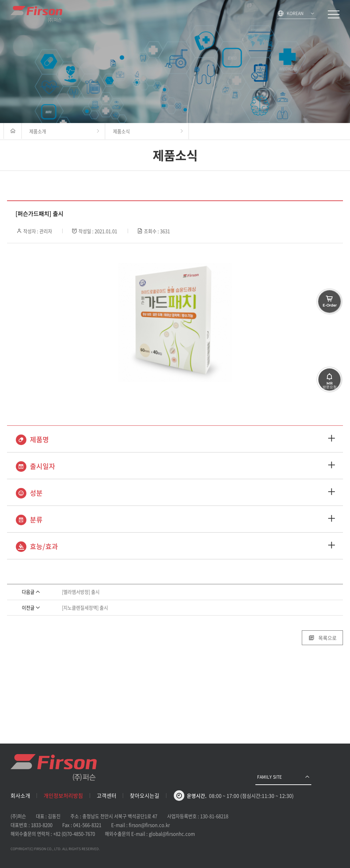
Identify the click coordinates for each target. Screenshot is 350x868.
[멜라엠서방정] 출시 (81, 592)
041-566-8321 (87, 825)
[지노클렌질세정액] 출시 (85, 608)
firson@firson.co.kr (149, 825)
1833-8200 (42, 825)
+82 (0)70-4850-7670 (74, 834)
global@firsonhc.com (172, 834)
